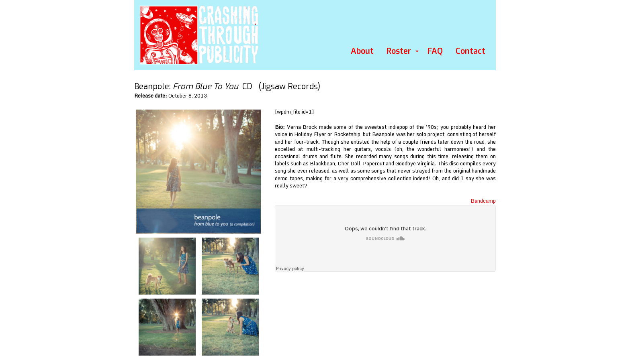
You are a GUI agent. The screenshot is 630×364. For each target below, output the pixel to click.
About (362, 51)
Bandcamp (483, 201)
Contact (470, 51)
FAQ (435, 51)
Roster (399, 51)
